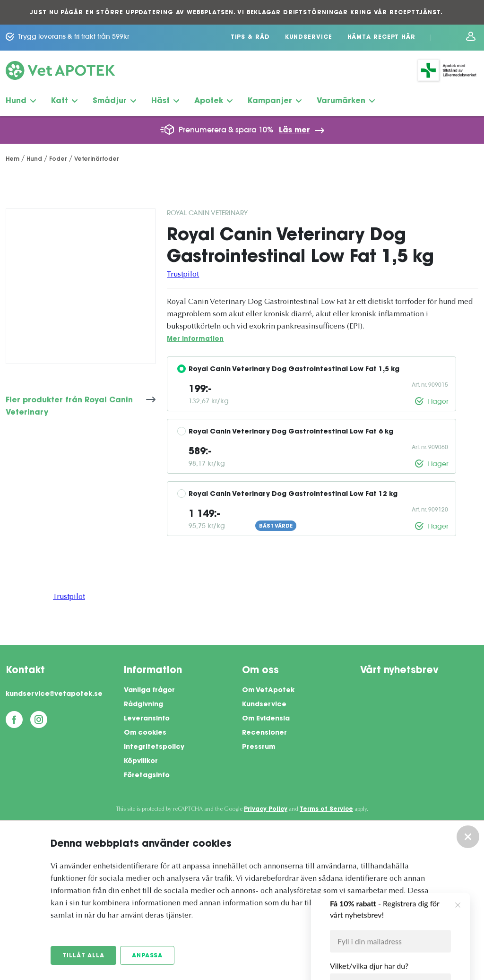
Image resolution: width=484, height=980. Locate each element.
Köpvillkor (141, 762)
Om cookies (145, 733)
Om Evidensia (266, 719)
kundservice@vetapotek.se (54, 694)
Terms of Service (326, 809)
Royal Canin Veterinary (207, 213)
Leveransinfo (147, 719)
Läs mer (294, 130)
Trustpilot (183, 275)
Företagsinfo (147, 776)
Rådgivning (143, 705)
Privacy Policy (266, 809)
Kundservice (309, 37)
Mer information (195, 339)
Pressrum (259, 747)
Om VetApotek (268, 691)
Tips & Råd (250, 37)
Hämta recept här (381, 37)
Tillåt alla (83, 956)
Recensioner (264, 733)
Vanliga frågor (149, 691)
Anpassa (147, 956)
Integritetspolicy (154, 747)
